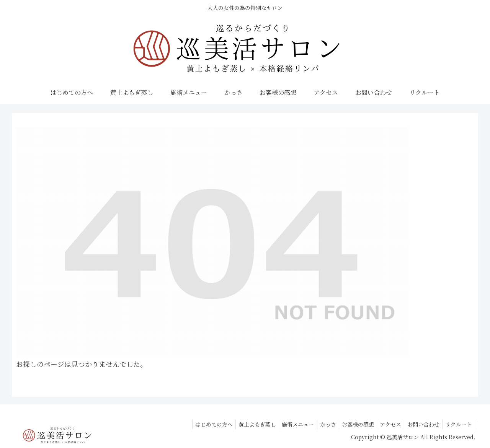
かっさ (318, 424)
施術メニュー (286, 424)
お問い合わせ (420, 424)
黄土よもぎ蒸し (243, 424)
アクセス (385, 424)
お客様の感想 (350, 424)
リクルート (457, 424)
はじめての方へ (198, 424)
